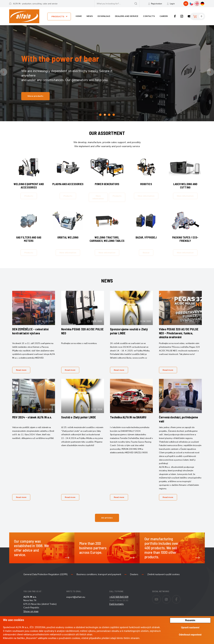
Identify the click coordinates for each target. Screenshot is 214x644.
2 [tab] (105, 115)
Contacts (149, 16)
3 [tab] (109, 115)
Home (79, 16)
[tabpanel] (107, 73)
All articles (107, 524)
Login (172, 4)
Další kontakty (117, 610)
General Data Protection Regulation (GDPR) (45, 580)
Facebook (175, 16)
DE (205, 3)
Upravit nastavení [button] (190, 627)
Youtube (189, 16)
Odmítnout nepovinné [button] (190, 635)
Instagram (182, 16)
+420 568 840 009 (119, 603)
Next (213, 72)
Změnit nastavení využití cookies (164, 580)
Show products (35, 96)
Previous (7, 72)
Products (58, 16)
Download (104, 16)
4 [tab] (114, 115)
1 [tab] (100, 115)
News (90, 16)
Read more (22, 374)
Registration (157, 4)
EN (199, 3)
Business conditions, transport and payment (99, 580)
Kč (186, 4)
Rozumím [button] (190, 620)
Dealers (134, 580)
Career (164, 16)
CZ (194, 3)
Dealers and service (127, 16)
